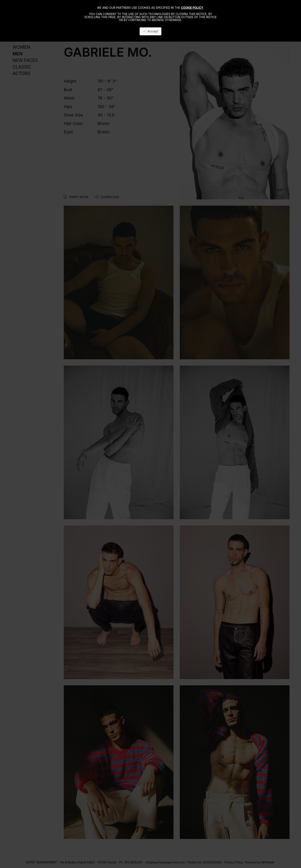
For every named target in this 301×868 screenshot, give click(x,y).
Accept (150, 31)
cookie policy (192, 8)
